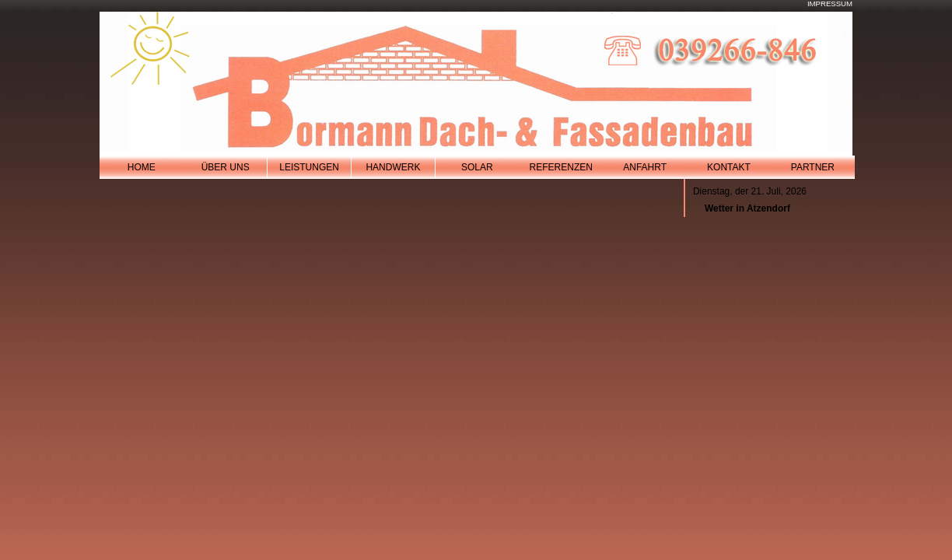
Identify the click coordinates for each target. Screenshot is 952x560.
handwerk (393, 167)
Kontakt (729, 167)
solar (477, 167)
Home (142, 167)
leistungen (309, 167)
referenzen (561, 167)
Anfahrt (645, 167)
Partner (813, 167)
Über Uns (226, 167)
